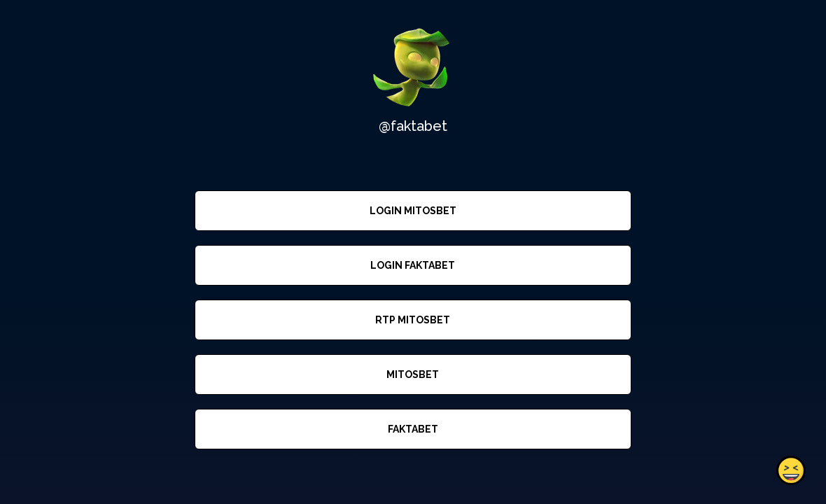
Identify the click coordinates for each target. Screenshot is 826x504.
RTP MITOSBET (413, 320)
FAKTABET (413, 429)
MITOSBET (413, 374)
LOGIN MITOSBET (413, 211)
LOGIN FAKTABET (413, 265)
